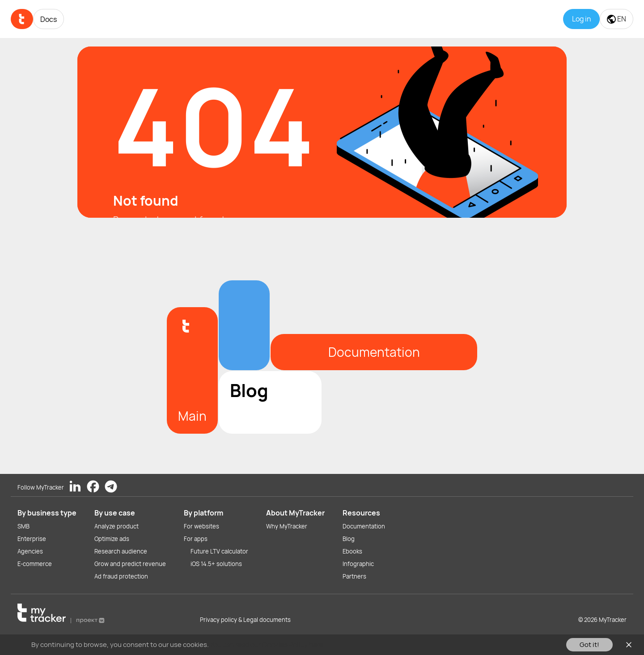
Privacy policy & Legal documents (245, 620)
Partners (354, 576)
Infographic (358, 564)
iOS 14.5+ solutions (216, 564)
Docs (49, 19)
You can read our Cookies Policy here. (268, 644)
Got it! (589, 644)
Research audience (121, 551)
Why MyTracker (287, 526)
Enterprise (32, 539)
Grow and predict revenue (130, 564)
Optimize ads (112, 539)
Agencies (30, 551)
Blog (349, 539)
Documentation (364, 526)
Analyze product (117, 526)
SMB (23, 526)
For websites (201, 526)
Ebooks (352, 551)
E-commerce (35, 564)
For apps (196, 539)
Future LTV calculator (219, 551)
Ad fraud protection (121, 576)
